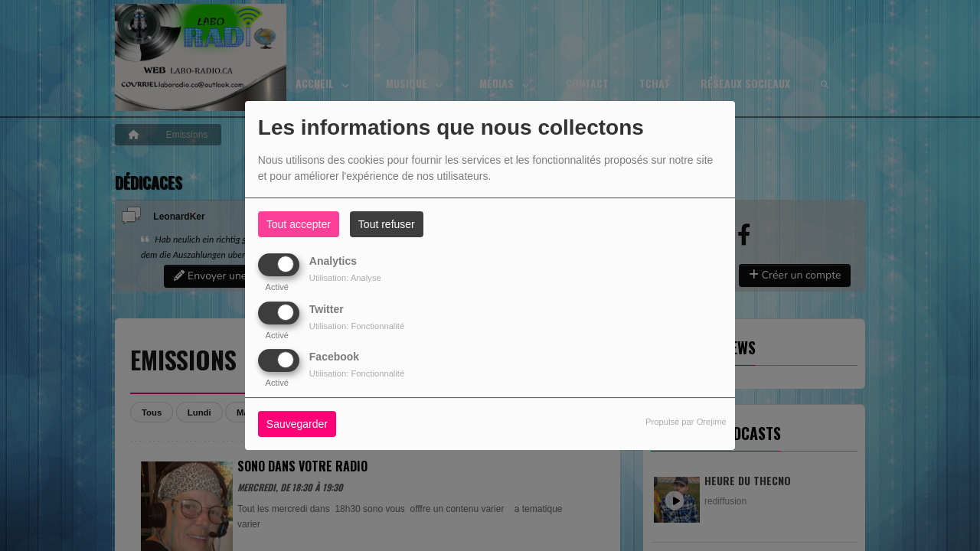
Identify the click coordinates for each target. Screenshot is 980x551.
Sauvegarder (297, 424)
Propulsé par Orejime (686, 422)
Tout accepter (299, 224)
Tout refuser (387, 224)
